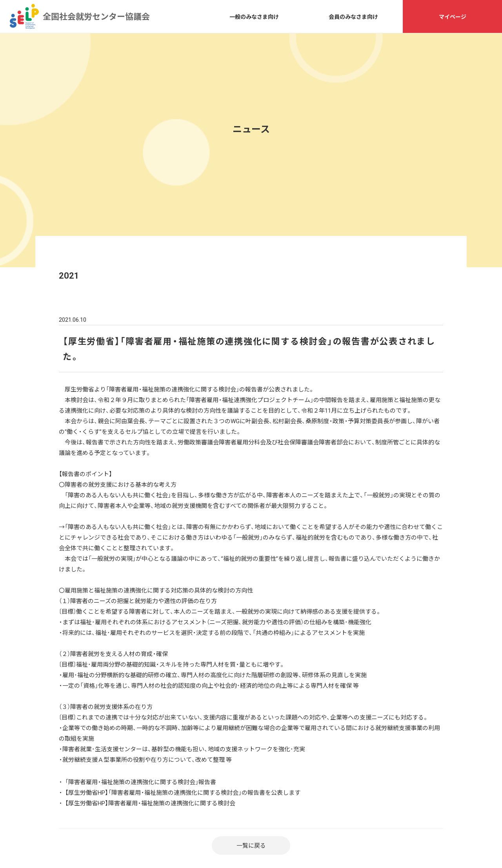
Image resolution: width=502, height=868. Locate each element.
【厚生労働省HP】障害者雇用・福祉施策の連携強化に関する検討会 (150, 803)
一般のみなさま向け (254, 16)
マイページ (453, 16)
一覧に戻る (251, 845)
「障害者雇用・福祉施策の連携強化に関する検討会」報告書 (141, 782)
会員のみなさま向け (353, 16)
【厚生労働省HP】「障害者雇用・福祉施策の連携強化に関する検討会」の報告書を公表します (183, 792)
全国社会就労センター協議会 (24, 16)
